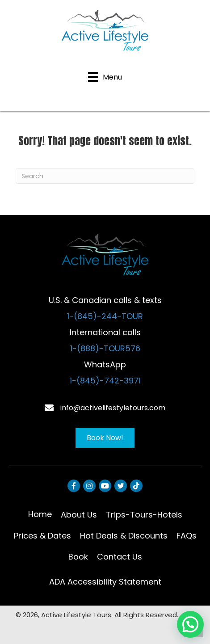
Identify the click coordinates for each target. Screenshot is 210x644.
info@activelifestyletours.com (113, 408)
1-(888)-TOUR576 (105, 348)
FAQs (187, 536)
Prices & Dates (42, 536)
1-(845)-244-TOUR (105, 316)
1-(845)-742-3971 (105, 381)
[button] (190, 624)
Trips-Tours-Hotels (144, 515)
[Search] (105, 176)
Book (78, 557)
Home (40, 514)
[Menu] (105, 77)
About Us (79, 515)
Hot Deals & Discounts (124, 536)
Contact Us (120, 557)
